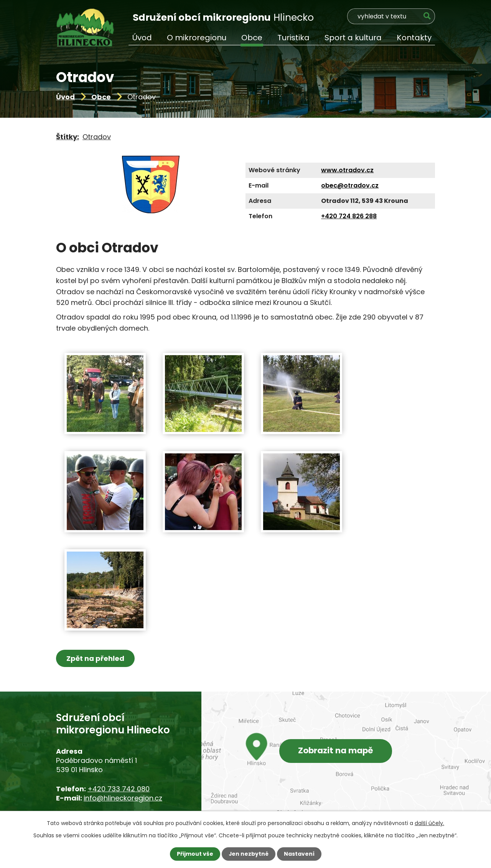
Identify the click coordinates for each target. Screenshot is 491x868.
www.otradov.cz (347, 170)
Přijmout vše (195, 854)
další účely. (429, 823)
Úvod (65, 97)
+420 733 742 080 (119, 789)
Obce (101, 97)
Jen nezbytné (248, 854)
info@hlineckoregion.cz (123, 798)
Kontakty (414, 38)
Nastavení (299, 854)
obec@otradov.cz (350, 185)
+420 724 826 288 (349, 216)
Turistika (293, 38)
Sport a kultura (353, 38)
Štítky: (68, 137)
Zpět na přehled (95, 658)
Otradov (97, 137)
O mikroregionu (197, 38)
